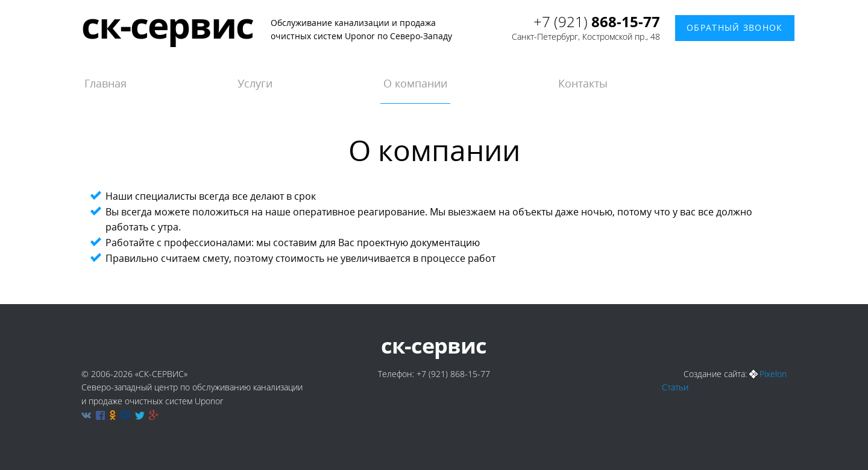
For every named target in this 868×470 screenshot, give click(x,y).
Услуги (255, 83)
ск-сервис (167, 25)
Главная (105, 83)
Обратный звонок (735, 27)
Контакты (583, 83)
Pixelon (773, 374)
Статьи (675, 387)
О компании (415, 83)
